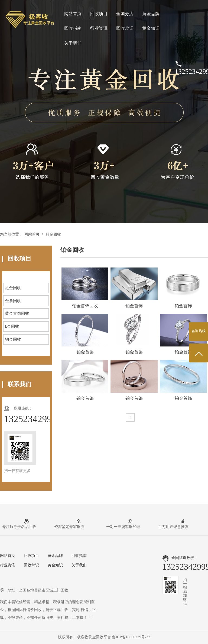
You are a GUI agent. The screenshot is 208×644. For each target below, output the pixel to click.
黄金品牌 (151, 14)
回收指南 (73, 28)
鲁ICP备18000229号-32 (131, 637)
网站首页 (73, 14)
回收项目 (99, 14)
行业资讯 (99, 28)
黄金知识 (151, 28)
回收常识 (125, 28)
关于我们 (73, 43)
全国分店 (125, 14)
